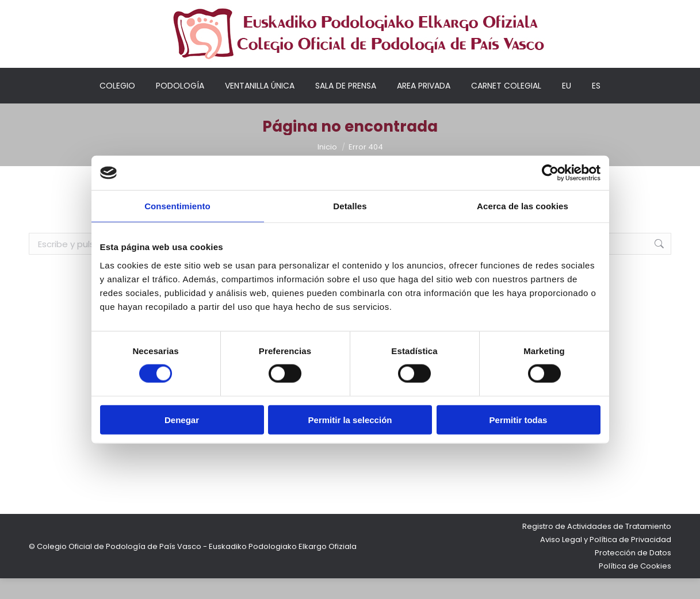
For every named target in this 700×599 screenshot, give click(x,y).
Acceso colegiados (541, 11)
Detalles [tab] (350, 206)
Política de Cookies (635, 587)
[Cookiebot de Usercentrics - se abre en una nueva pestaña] (550, 173)
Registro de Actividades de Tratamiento (597, 547)
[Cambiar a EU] (567, 106)
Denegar (182, 419)
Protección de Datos (633, 573)
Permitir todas (519, 419)
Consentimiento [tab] (177, 206)
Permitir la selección (350, 419)
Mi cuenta (468, 11)
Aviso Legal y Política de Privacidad (606, 560)
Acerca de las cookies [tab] (523, 206)
